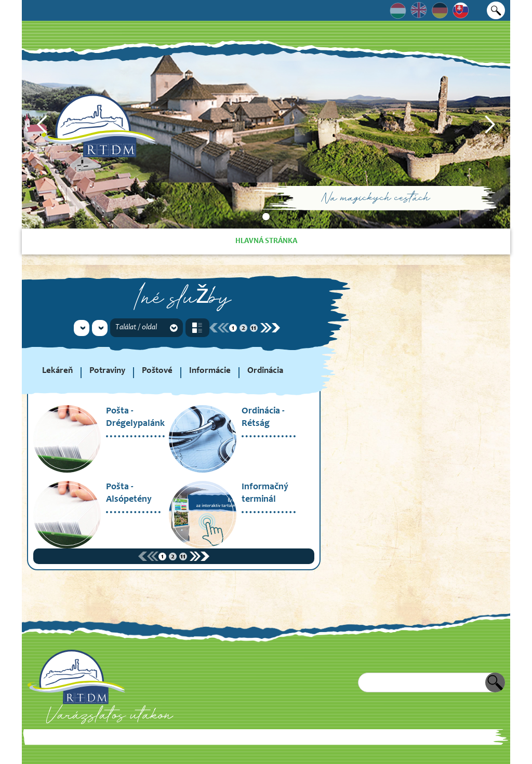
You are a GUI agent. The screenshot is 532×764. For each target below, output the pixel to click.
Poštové (157, 371)
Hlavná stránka (266, 241)
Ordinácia (265, 371)
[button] (43, 125)
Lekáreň (57, 371)
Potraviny (107, 371)
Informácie (210, 371)
